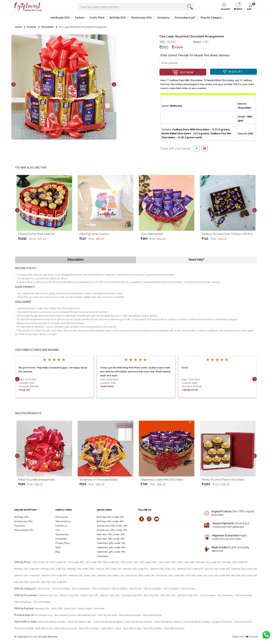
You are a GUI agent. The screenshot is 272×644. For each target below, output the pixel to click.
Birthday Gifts (118, 18)
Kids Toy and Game (108, 615)
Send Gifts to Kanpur (89, 628)
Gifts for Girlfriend (61, 589)
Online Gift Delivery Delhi (79, 622)
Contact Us (61, 526)
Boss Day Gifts (151, 595)
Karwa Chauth (85, 609)
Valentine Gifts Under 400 (190, 569)
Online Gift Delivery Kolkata (196, 622)
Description (76, 260)
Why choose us (63, 521)
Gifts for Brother (171, 589)
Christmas (99, 609)
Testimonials (62, 534)
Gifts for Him (43, 589)
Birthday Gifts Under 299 (110, 517)
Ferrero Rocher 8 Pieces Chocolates (223, 479)
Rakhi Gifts (57, 609)
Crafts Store (97, 18)
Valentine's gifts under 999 (111, 552)
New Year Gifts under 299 (244, 576)
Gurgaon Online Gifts (222, 622)
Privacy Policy (63, 543)
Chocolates (47, 27)
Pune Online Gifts (243, 622)
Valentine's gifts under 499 (111, 547)
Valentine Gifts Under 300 (163, 569)
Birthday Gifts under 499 (27, 569)
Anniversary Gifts (142, 18)
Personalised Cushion (65, 615)
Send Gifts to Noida (24, 628)
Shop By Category (211, 18)
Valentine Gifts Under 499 (217, 569)
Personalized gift (185, 18)
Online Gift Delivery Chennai (138, 622)
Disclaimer (61, 539)
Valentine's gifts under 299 (111, 543)
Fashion (80, 18)
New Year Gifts (168, 595)
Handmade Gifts (60, 18)
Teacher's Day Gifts (110, 595)
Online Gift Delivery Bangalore (108, 622)
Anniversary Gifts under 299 (140, 576)
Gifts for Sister (188, 589)
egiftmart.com (30, 637)
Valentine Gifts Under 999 (54, 576)
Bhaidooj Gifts (42, 609)
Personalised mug (43, 615)
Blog (58, 552)
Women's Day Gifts (49, 595)
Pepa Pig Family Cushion (94, 234)
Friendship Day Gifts (132, 595)
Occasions (163, 18)
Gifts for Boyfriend (81, 589)
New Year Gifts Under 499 (110, 539)
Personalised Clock (87, 615)
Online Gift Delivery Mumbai (52, 622)
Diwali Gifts (70, 609)
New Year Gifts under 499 (27, 582)
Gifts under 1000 (129, 562)
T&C (58, 530)
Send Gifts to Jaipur (111, 628)
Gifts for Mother (119, 589)
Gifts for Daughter (152, 589)
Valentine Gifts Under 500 (244, 569)
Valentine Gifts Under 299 (135, 569)
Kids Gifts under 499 (219, 576)
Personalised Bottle (152, 615)
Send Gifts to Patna (153, 628)
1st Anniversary (208, 595)
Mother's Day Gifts (69, 595)
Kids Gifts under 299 (196, 576)
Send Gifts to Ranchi (174, 628)
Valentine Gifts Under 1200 (110, 576)
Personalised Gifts (24, 530)
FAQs (58, 547)
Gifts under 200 (41, 562)
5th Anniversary (225, 595)
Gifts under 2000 (186, 562)
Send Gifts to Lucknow (66, 628)
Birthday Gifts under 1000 (81, 569)
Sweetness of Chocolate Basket (98, 479)
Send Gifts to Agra (132, 628)
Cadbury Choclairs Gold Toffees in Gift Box (227, 234)
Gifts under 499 (76, 562)
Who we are (62, 517)
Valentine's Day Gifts (188, 595)
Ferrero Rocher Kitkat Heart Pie (36, 234)
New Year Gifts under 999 (54, 582)
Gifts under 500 (93, 562)
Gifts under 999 (111, 562)
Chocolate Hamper (152, 234)
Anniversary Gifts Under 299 (112, 526)
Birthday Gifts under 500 (53, 569)
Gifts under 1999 (167, 562)
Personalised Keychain (130, 615)
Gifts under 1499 (148, 562)
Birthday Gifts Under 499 (110, 521)
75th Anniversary (42, 602)
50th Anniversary (23, 602)
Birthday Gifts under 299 (235, 562)
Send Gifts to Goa (44, 628)
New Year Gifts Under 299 (110, 534)
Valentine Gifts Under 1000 (82, 576)
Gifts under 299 (58, 562)
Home (18, 27)
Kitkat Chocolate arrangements (37, 479)
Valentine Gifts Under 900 (27, 576)
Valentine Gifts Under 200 (108, 569)
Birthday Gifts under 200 (209, 562)
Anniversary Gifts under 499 (170, 576)
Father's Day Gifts (90, 595)
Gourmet (31, 27)
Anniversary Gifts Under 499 (112, 530)
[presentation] (14, 85)
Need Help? (197, 260)
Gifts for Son (135, 589)
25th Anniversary (243, 595)
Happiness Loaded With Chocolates (162, 479)
